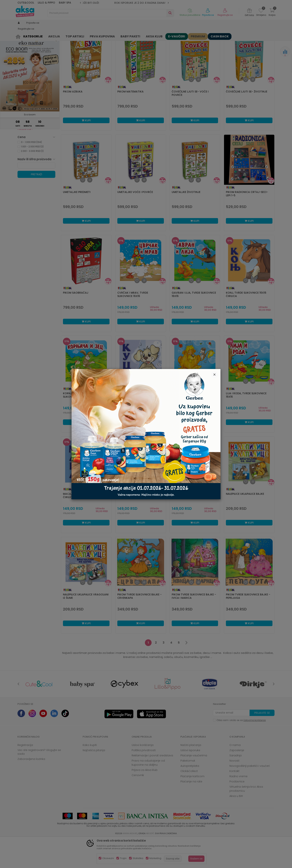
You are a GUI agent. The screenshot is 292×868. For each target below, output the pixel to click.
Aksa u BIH (236, 825)
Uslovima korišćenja (255, 749)
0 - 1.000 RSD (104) (31, 171)
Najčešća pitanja (94, 779)
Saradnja (235, 784)
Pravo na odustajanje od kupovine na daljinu (148, 792)
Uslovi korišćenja (143, 774)
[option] (124, 3)
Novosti (234, 789)
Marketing (155, 858)
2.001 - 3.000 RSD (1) (32, 180)
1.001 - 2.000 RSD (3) (32, 175)
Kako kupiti (90, 774)
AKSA (20, 36)
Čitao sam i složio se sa (241, 749)
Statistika (138, 858)
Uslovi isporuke (190, 779)
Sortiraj (181, 42)
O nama (235, 774)
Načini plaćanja (191, 774)
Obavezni (108, 858)
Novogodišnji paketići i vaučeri (250, 795)
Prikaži (234, 42)
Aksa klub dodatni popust (36, 134)
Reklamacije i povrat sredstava (152, 784)
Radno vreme (238, 805)
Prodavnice (237, 810)
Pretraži (36, 203)
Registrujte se (225, 15)
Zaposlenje (237, 779)
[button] (111, 13)
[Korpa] (272, 13)
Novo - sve (27, 139)
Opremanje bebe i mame (35, 143)
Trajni (123, 858)
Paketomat (188, 789)
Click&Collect (189, 800)
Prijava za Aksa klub (145, 799)
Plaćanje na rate (191, 810)
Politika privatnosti (144, 779)
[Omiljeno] (261, 11)
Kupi (86, 149)
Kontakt (234, 800)
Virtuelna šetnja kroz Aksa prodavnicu (246, 818)
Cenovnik (138, 804)
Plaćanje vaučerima (194, 784)
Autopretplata (190, 795)
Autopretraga (164, 42)
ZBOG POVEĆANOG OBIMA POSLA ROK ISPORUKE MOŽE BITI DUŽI (125, 3)
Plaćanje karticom (192, 805)
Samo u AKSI (28, 152)
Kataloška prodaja (32, 148)
